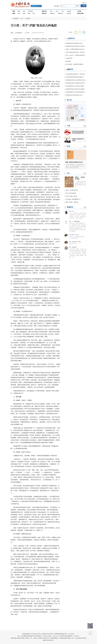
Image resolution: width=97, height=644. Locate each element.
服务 (19, 11)
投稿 (24, 13)
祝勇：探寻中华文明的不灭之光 (74, 162)
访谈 (19, 13)
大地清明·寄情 (69, 58)
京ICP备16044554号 (36, 634)
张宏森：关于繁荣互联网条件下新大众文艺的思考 (76, 49)
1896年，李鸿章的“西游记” (72, 190)
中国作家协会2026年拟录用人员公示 (74, 43)
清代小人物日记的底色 (71, 193)
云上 (73, 211)
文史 (51, 11)
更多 (85, 126)
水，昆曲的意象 (76, 221)
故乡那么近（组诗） (77, 242)
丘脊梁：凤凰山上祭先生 (71, 196)
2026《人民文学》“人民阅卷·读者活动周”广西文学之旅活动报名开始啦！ (76, 55)
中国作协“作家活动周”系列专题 (78, 140)
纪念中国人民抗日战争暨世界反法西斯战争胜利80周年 (78, 132)
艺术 (34, 13)
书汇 (63, 11)
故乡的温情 (68, 61)
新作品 (69, 11)
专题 (29, 13)
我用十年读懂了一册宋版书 (72, 202)
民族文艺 (52, 13)
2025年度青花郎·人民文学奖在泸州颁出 (75, 86)
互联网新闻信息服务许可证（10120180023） (65, 634)
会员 (24, 11)
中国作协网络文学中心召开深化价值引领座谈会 (76, 92)
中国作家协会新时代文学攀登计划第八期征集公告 (76, 83)
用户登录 (57, 6)
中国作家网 (15, 18)
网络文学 (61, 13)
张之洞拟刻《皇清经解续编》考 (73, 199)
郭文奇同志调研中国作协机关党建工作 (74, 77)
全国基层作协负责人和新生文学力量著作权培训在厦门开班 (76, 46)
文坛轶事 (28, 18)
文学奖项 (30, 11)
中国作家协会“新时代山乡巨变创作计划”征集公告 (76, 80)
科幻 (57, 11)
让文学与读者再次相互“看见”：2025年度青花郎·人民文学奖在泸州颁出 (76, 52)
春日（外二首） (76, 235)
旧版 (84, 3)
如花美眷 (74, 247)
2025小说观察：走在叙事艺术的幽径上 (75, 64)
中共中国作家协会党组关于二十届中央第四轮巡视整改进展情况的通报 (76, 74)
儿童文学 (69, 13)
